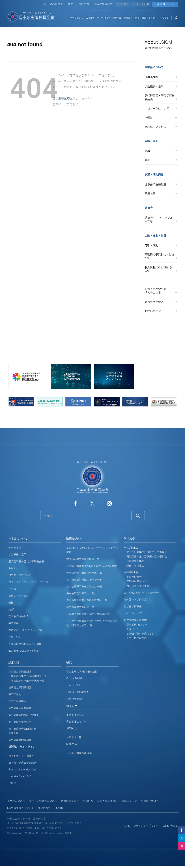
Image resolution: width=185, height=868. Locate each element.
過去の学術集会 (134, 565)
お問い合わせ (141, 4)
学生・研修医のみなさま (43, 801)
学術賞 (161, 117)
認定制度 (117, 18)
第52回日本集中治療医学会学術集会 (145, 556)
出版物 (12, 783)
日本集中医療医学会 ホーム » (72, 98)
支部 (161, 160)
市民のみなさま (54, 4)
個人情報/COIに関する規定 (161, 269)
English (59, 808)
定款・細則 (161, 245)
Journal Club (73, 685)
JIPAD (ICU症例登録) (77, 692)
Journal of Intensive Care (22, 769)
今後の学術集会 (134, 561)
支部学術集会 (133, 577)
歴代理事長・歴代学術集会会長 (161, 97)
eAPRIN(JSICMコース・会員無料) (142, 593)
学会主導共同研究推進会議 (81, 671)
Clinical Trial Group (77, 678)
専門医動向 (15, 694)
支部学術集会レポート (138, 581)
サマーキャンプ (133, 613)
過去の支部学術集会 (137, 586)
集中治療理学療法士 (20, 722)
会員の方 (88, 801)
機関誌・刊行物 (132, 18)
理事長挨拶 (161, 77)
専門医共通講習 (17, 701)
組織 (161, 151)
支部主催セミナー (76, 721)
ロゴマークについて (161, 108)
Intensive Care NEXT (20, 776)
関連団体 (72, 744)
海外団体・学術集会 (135, 599)
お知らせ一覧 (74, 737)
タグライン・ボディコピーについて (29, 582)
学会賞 (12, 589)
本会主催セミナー (76, 715)
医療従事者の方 (103, 4)
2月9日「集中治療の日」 (139, 634)
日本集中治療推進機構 (79, 753)
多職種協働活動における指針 (161, 256)
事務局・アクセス (161, 127)
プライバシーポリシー (146, 826)
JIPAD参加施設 (75, 699)
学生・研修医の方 (78, 4)
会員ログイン (129, 801)
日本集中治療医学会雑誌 (22, 763)
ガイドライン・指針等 (21, 756)
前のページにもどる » (66, 104)
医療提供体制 (92, 18)
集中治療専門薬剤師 (20, 740)
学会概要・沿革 (161, 86)
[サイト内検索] (86, 516)
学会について (77, 18)
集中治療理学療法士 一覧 (80, 593)
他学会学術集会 (133, 606)
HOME (126, 826)
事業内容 (161, 193)
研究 (144, 18)
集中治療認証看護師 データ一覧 (84, 580)
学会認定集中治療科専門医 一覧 (84, 573)
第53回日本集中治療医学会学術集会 (145, 552)
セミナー (153, 18)
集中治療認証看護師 (20, 708)
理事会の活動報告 (161, 184)
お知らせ (164, 18)
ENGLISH (123, 4)
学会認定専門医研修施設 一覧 (83, 559)
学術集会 (106, 18)
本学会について (18, 538)
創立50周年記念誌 (135, 638)
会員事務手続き (161, 302)
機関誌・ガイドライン (22, 747)
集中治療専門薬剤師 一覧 (80, 607)
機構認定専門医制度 (20, 687)
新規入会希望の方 (107, 801)
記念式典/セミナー (136, 624)
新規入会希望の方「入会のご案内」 (161, 291)
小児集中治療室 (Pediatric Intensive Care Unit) (92, 566)
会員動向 (14, 568)
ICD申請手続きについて (21, 808)
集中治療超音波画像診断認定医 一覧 (87, 600)
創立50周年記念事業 (135, 620)
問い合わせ (44, 808)
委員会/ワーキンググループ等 (161, 219)
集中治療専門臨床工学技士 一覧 (84, 586)
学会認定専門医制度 (20, 671)
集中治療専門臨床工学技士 (24, 715)
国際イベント (133, 629)
